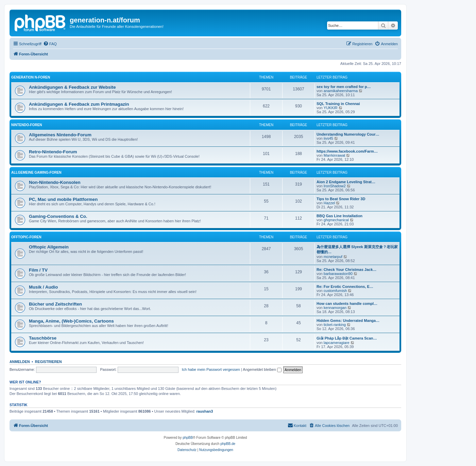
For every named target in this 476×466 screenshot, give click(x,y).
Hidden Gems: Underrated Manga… (348, 321)
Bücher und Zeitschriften (55, 304)
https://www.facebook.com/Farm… (347, 151)
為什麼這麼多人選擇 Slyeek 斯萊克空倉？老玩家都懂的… (357, 249)
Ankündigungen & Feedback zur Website (72, 87)
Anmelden (20, 362)
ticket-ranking (335, 325)
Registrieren (48, 362)
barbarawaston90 (338, 274)
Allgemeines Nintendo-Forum (60, 135)
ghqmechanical (336, 220)
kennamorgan (335, 308)
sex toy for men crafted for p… (344, 87)
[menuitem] (50, 44)
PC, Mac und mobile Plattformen (63, 199)
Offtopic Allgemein (49, 247)
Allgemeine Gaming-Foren (36, 172)
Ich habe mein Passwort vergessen (211, 369)
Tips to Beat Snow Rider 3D (341, 199)
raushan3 (205, 411)
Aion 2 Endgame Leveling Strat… (346, 182)
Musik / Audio (43, 287)
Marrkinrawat (335, 155)
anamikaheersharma (341, 91)
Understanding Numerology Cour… (348, 134)
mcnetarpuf (333, 257)
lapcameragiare (337, 343)
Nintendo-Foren (27, 125)
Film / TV (38, 270)
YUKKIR (331, 108)
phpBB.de (228, 444)
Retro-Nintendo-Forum (53, 152)
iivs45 (328, 138)
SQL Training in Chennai (338, 104)
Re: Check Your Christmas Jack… (346, 270)
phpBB (188, 438)
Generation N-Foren (31, 77)
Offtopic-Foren (26, 237)
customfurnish (335, 291)
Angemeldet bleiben (262, 369)
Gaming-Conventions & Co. (58, 216)
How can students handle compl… (347, 304)
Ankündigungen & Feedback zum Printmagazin (79, 104)
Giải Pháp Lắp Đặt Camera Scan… (347, 338)
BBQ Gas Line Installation (339, 216)
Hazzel (329, 203)
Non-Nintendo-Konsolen (55, 182)
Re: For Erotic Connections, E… (345, 287)
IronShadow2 (335, 186)
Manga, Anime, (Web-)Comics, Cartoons (71, 321)
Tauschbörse (43, 338)
